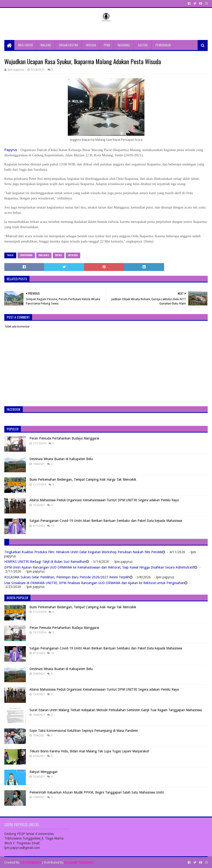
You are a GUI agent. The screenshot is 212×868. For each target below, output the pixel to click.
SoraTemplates (31, 862)
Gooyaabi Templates (78, 862)
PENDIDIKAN (163, 45)
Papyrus (11, 150)
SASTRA (143, 45)
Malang (44, 255)
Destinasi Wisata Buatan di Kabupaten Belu (61, 459)
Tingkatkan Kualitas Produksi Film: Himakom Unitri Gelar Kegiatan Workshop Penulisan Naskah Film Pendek (83, 552)
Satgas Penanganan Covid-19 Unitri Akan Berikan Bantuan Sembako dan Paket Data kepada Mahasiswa (106, 521)
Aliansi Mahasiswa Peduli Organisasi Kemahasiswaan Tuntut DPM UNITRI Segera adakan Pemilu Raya (104, 500)
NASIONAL (124, 45)
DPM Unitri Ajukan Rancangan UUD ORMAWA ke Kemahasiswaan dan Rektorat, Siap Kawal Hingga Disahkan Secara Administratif (99, 567)
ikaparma (26, 255)
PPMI (107, 45)
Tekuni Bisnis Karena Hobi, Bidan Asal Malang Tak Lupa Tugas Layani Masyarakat (89, 751)
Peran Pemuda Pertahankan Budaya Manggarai (64, 438)
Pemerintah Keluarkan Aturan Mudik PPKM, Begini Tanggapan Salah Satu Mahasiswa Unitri (97, 792)
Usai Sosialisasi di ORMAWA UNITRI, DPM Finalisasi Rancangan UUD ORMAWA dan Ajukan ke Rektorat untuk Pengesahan (94, 583)
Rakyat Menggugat (43, 772)
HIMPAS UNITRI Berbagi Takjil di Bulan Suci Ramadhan (45, 562)
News (59, 255)
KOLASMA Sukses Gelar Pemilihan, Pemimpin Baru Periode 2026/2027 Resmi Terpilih (67, 577)
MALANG (46, 45)
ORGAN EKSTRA (68, 45)
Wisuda (73, 255)
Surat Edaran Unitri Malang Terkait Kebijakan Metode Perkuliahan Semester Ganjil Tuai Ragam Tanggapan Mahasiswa (116, 710)
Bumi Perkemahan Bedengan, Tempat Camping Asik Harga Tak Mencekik (83, 479)
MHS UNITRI (25, 45)
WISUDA (91, 45)
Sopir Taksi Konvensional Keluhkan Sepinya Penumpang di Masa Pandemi (84, 731)
